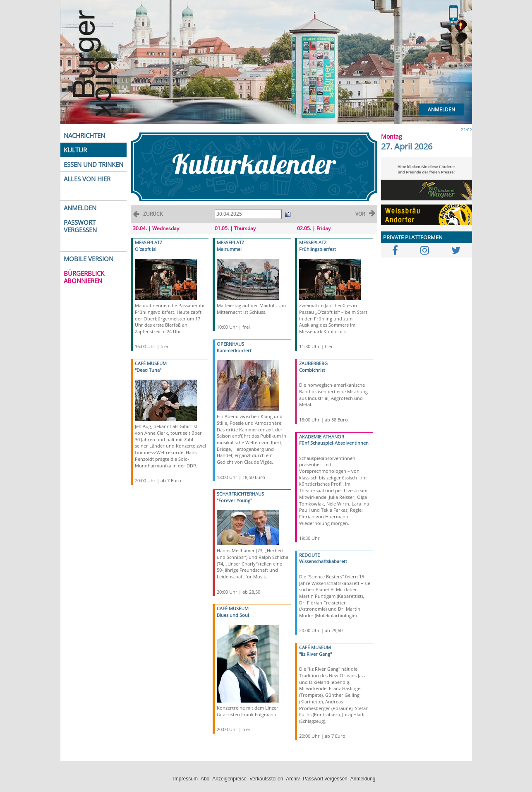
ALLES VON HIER (87, 179)
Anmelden (441, 110)
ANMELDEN (80, 208)
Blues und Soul (233, 615)
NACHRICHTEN (84, 135)
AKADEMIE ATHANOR (322, 437)
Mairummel (229, 249)
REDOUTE (309, 555)
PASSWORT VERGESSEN (80, 226)
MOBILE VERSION (89, 259)
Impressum (186, 779)
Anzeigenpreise (229, 779)
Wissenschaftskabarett (323, 561)
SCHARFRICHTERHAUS (240, 494)
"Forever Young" (234, 500)
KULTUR (75, 150)
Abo (205, 779)
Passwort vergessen (325, 779)
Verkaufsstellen (266, 779)
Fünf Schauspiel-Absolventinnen (334, 443)
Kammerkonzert (234, 350)
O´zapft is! (146, 249)
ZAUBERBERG (313, 363)
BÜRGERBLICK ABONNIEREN (84, 277)
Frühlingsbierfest (318, 249)
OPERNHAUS (230, 344)
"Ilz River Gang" (315, 654)
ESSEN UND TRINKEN (93, 164)
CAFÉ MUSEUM (151, 363)
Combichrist (312, 370)
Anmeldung (363, 779)
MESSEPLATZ (149, 242)
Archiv (293, 779)
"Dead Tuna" (148, 370)
